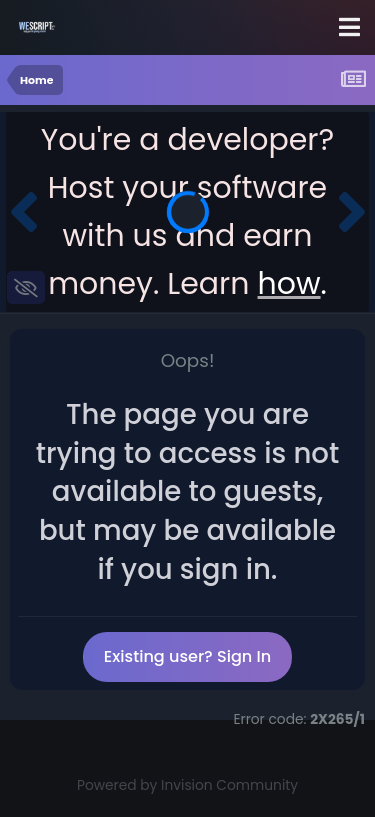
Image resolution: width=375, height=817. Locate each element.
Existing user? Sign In (187, 656)
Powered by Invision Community (187, 785)
